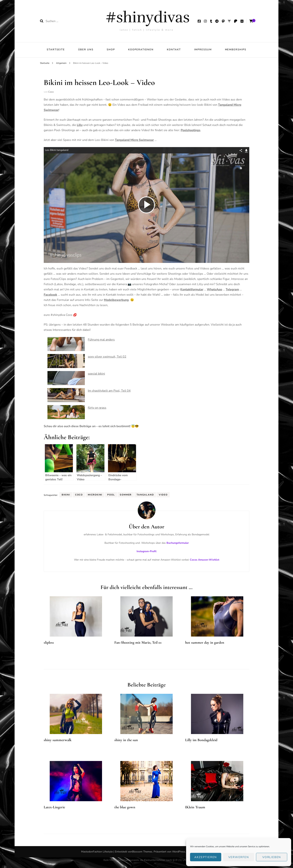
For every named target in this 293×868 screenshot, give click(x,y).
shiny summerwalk (58, 740)
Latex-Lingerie (54, 807)
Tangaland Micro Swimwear (134, 140)
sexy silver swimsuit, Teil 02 (107, 357)
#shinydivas (148, 17)
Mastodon (87, 852)
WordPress (179, 852)
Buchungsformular (178, 543)
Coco (51, 92)
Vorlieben (272, 857)
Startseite (56, 50)
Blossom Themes (142, 852)
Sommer (126, 495)
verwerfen (239, 857)
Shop (111, 50)
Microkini (95, 495)
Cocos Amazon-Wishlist (205, 560)
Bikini (66, 495)
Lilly (80, 125)
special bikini (96, 374)
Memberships (236, 50)
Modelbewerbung (116, 300)
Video (163, 495)
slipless (49, 643)
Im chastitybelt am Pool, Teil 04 (109, 391)
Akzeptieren (206, 857)
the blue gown (125, 807)
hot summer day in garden (205, 643)
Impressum (203, 50)
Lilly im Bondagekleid (201, 740)
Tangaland (145, 495)
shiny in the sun (126, 740)
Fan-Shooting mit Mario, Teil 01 (138, 643)
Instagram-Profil (146, 551)
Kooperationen (141, 50)
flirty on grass (97, 408)
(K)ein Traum (195, 807)
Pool (111, 495)
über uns (86, 50)
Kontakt (174, 50)
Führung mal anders (101, 340)
